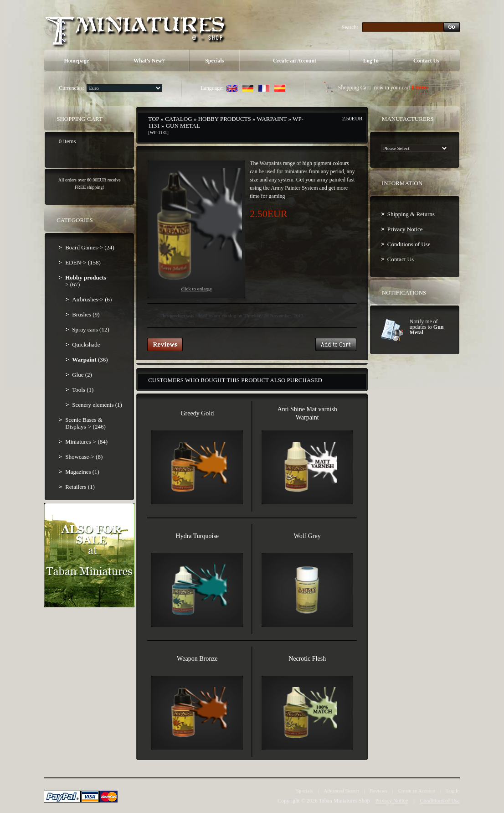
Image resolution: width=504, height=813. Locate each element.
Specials (214, 61)
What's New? (149, 61)
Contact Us (426, 61)
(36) (90, 360)
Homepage (76, 61)
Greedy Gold (197, 413)
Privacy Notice (405, 229)
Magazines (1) (82, 472)
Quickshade (86, 344)
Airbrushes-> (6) (92, 299)
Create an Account (295, 61)
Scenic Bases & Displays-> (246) (85, 423)
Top (154, 119)
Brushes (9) (86, 314)
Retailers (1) (80, 487)
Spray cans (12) (91, 329)
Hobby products (225, 119)
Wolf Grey (307, 536)
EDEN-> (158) (83, 262)
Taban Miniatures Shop (345, 801)
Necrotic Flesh (307, 659)
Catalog (179, 119)
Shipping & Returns (411, 214)
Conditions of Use (409, 244)
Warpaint (272, 119)
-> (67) (87, 281)
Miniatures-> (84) (86, 442)
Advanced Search (341, 791)
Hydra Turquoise (198, 536)
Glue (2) (82, 375)
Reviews (379, 791)
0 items (420, 88)
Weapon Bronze (197, 659)
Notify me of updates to (427, 327)
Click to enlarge (196, 230)
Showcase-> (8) (84, 457)
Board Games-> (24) (90, 247)
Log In (371, 61)
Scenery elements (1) (97, 405)
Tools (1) (83, 390)
